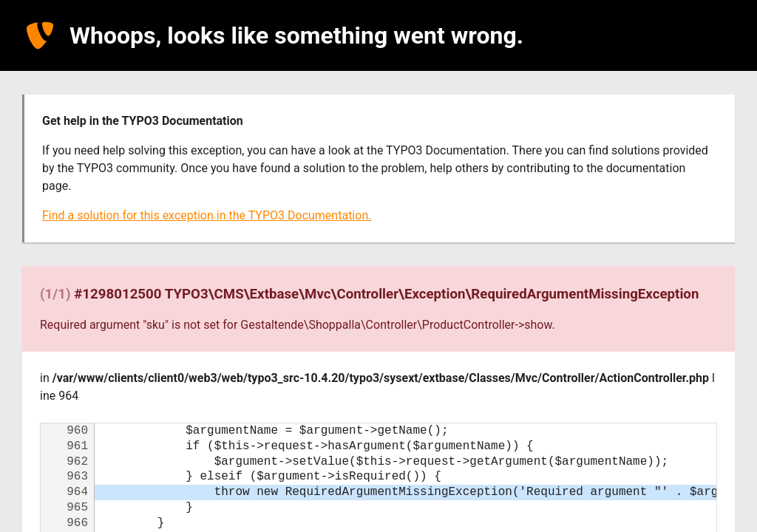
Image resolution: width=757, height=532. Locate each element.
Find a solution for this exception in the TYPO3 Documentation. (207, 215)
